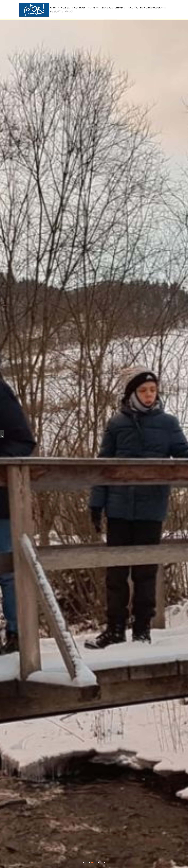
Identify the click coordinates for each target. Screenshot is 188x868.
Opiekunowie (107, 8)
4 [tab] (96, 862)
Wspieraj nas (56, 12)
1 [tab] (85, 862)
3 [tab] (92, 862)
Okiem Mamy (120, 8)
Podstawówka (79, 8)
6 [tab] (103, 862)
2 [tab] (88, 862)
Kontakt (69, 12)
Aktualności (64, 8)
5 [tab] (100, 862)
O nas (53, 8)
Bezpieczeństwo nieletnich (153, 8)
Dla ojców (133, 8)
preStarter (93, 8)
